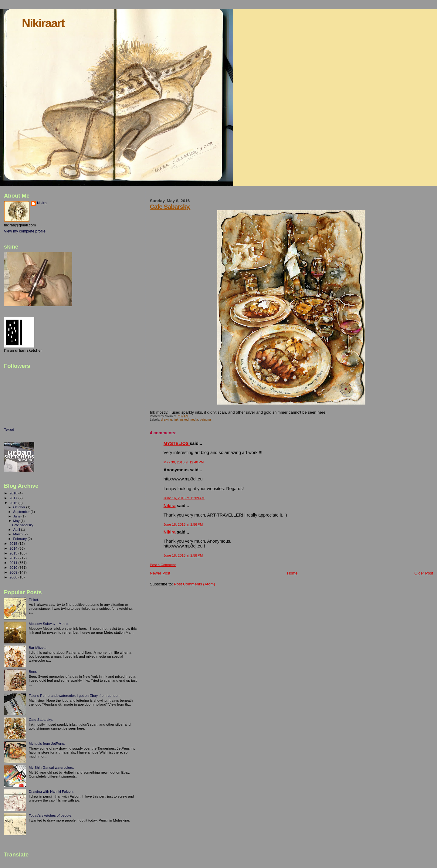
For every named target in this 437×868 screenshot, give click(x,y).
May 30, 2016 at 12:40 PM (184, 462)
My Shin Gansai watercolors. (51, 767)
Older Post (424, 573)
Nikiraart (43, 23)
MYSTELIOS (177, 443)
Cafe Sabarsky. (170, 207)
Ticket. (34, 600)
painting (205, 420)
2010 (14, 567)
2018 (14, 493)
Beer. (33, 671)
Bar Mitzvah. (39, 648)
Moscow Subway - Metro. (49, 624)
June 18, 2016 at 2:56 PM (183, 524)
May (17, 521)
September (22, 512)
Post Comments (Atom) (194, 584)
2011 (14, 563)
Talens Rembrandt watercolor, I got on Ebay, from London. (75, 695)
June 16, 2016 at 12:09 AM (184, 498)
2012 (14, 558)
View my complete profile (25, 231)
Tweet (9, 430)
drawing (166, 420)
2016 (14, 503)
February (21, 539)
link (176, 420)
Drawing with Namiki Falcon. (51, 791)
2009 (14, 572)
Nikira (170, 506)
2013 (14, 553)
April (17, 530)
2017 (14, 498)
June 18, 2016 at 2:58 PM (183, 555)
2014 (14, 548)
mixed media (189, 420)
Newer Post (160, 573)
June (17, 516)
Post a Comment (163, 565)
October (20, 507)
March (19, 534)
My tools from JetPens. (47, 743)
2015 (14, 543)
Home (292, 573)
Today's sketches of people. (51, 815)
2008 (14, 577)
